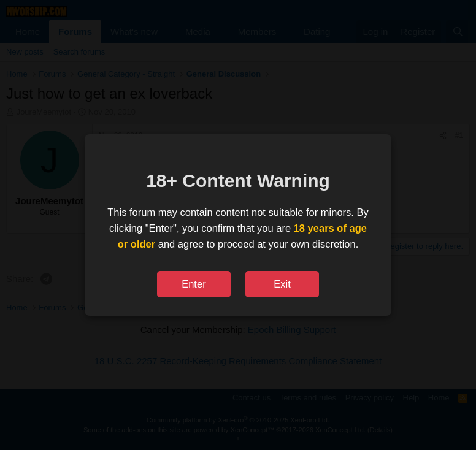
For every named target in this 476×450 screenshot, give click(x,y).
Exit (282, 284)
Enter (194, 284)
